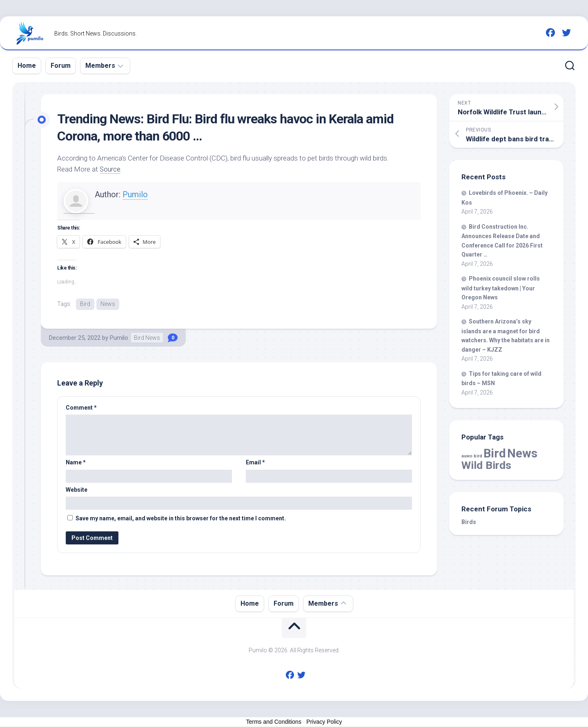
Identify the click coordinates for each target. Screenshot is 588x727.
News (108, 304)
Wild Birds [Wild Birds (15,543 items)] (486, 465)
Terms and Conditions (274, 722)
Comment (81, 408)
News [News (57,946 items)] (522, 453)
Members (100, 66)
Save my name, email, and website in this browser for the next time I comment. (181, 519)
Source (110, 169)
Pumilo (135, 194)
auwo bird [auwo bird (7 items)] (472, 456)
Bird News (147, 338)
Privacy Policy (324, 722)
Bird (85, 304)
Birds (469, 522)
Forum (61, 66)
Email (255, 463)
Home (27, 66)
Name (76, 463)
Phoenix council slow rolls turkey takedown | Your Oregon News (501, 288)
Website (77, 490)
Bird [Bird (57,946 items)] (495, 453)
